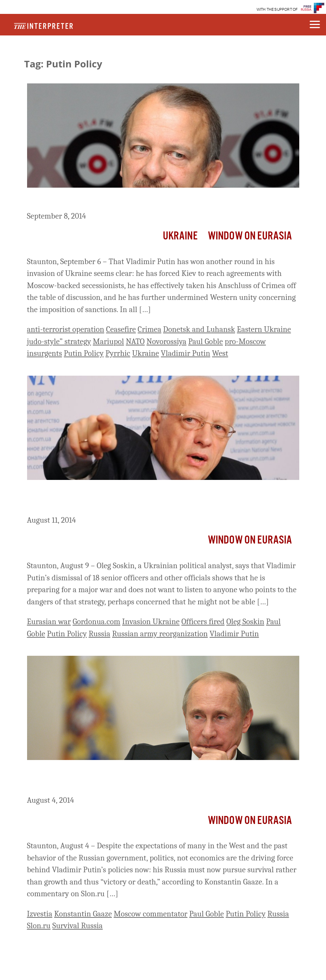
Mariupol (108, 341)
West (220, 353)
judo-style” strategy (59, 341)
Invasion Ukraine (151, 622)
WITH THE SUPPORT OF (277, 10)
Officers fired (203, 622)
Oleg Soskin (245, 622)
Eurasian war (49, 622)
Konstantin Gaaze (83, 914)
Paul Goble (206, 341)
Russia (99, 634)
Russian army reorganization (160, 634)
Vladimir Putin (185, 353)
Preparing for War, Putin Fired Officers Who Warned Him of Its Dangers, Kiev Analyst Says (153, 499)
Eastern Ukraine (264, 329)
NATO (135, 341)
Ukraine (180, 236)
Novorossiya (166, 341)
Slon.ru (39, 926)
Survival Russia (78, 926)
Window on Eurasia (250, 236)
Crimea (150, 329)
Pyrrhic (118, 353)
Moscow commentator (150, 914)
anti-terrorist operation (66, 329)
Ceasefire (121, 329)
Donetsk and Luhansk (199, 329)
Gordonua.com (96, 622)
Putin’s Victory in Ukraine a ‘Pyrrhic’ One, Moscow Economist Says (161, 201)
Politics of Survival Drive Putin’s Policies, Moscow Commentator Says (154, 779)
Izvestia (40, 914)
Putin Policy (84, 353)
